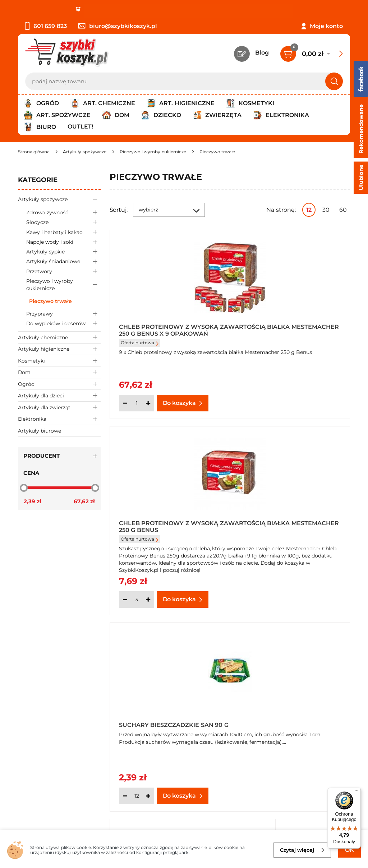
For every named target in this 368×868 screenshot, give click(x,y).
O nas (26, 668)
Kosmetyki (59, 361)
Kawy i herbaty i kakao (63, 232)
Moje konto (326, 26)
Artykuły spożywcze (59, 199)
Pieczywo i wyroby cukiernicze (63, 285)
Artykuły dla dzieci (59, 395)
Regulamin (34, 678)
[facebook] (182, 825)
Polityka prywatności (48, 687)
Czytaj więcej (302, 850)
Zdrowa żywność (63, 212)
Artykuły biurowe (40, 431)
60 (343, 210)
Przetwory (63, 271)
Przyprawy (63, 314)
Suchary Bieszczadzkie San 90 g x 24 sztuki (289, 524)
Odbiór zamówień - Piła (51, 707)
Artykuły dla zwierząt (59, 407)
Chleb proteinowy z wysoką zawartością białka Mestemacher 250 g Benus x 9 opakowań (168, 330)
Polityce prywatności (280, 803)
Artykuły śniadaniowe (63, 262)
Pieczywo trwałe (50, 301)
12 (309, 210)
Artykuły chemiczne (59, 337)
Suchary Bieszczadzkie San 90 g (166, 524)
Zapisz (109, 772)
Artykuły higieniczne (59, 349)
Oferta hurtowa (140, 343)
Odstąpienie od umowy (52, 717)
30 (326, 210)
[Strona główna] (34, 152)
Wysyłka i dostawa (45, 697)
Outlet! (80, 127)
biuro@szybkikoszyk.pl (118, 26)
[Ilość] (137, 403)
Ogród (59, 384)
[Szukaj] (334, 81)
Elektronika (59, 419)
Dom (59, 372)
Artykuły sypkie (63, 252)
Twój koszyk (287, 678)
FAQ (24, 726)
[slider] (24, 487)
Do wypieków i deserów (63, 324)
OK (349, 850)
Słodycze (63, 222)
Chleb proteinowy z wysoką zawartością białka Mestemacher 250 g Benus (291, 330)
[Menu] (356, 792)
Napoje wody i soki (63, 242)
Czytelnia (284, 687)
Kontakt (282, 668)
